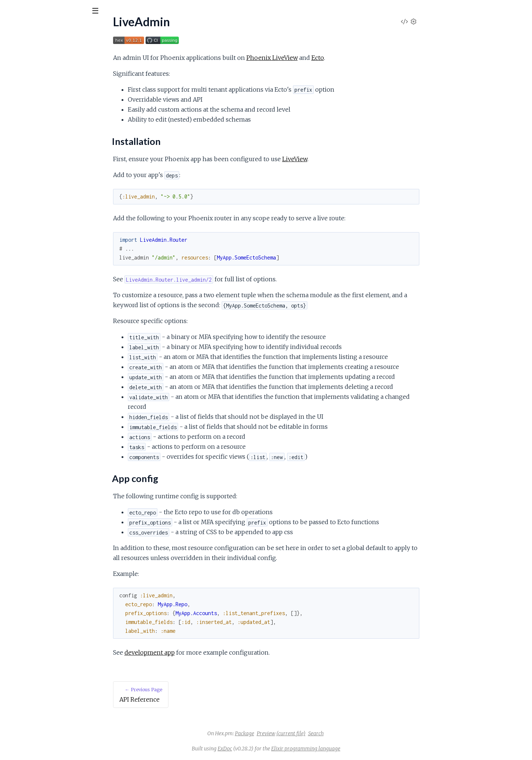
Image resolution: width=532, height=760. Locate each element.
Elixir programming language (361, 749)
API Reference (24, 74)
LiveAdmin (26, 29)
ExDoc (280, 749)
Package (300, 733)
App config (25, 106)
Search (371, 733)
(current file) (346, 733)
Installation (26, 97)
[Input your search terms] (55, 11)
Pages (16, 52)
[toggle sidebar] (100, 12)
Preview (321, 733)
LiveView (350, 159)
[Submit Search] (11, 11)
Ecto (373, 58)
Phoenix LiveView (328, 58)
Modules (45, 52)
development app (205, 652)
